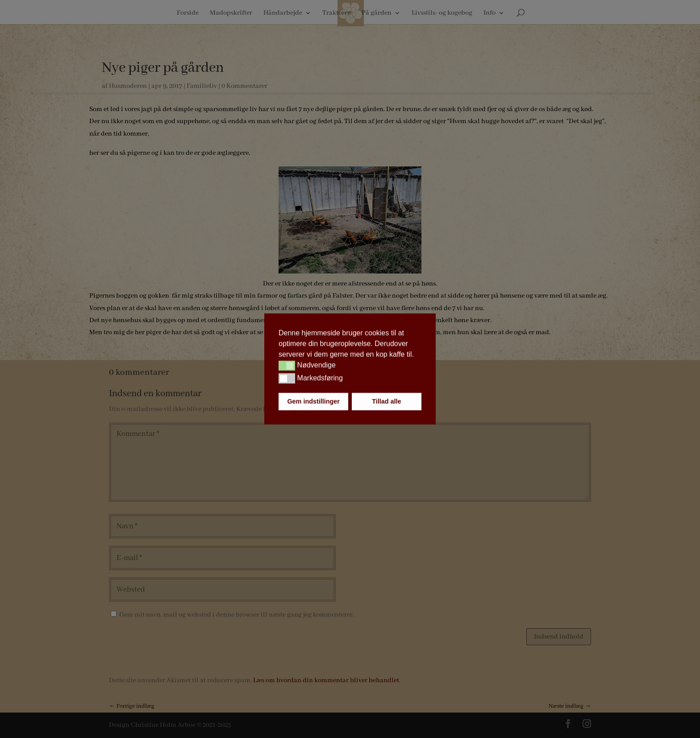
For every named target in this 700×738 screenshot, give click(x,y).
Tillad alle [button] (386, 402)
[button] (287, 365)
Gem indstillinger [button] (313, 402)
